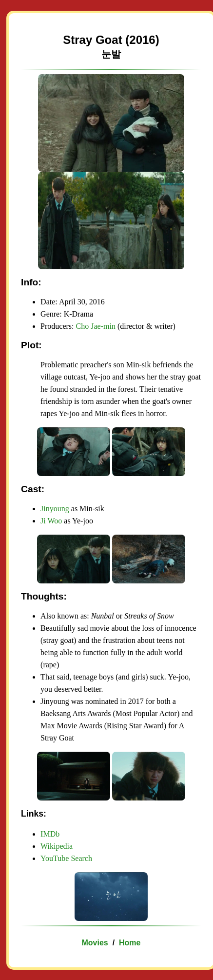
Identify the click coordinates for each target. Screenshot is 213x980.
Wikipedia (57, 846)
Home (130, 943)
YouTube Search (66, 858)
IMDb (50, 834)
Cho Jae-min (96, 326)
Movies (95, 943)
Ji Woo (51, 521)
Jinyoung (55, 509)
